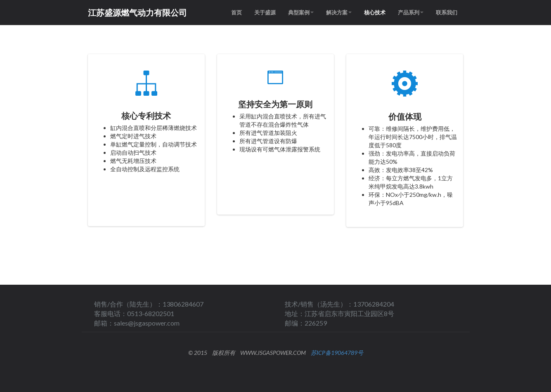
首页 (236, 12)
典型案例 (301, 12)
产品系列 (411, 12)
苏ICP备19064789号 (337, 353)
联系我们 (447, 12)
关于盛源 (265, 12)
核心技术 (375, 12)
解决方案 (339, 12)
